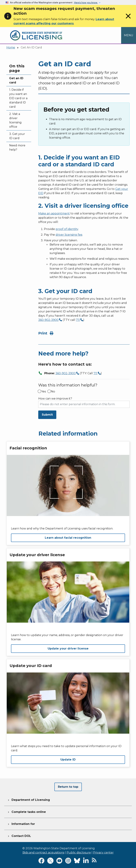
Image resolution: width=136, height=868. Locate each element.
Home (11, 47)
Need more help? (17, 148)
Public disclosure (79, 853)
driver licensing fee (69, 235)
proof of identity (67, 229)
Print (46, 333)
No (53, 392)
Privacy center (103, 853)
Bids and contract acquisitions (43, 853)
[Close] (128, 19)
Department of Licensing (29, 799)
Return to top (68, 787)
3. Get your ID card (17, 136)
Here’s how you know (86, 2)
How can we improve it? (55, 399)
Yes (44, 392)
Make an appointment (54, 213)
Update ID (68, 760)
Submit (47, 415)
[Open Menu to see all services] (129, 35)
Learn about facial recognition (68, 538)
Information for (21, 823)
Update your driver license (68, 649)
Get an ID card (16, 80)
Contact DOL (19, 835)
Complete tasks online (26, 811)
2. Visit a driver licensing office (15, 120)
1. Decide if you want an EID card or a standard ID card (18, 98)
